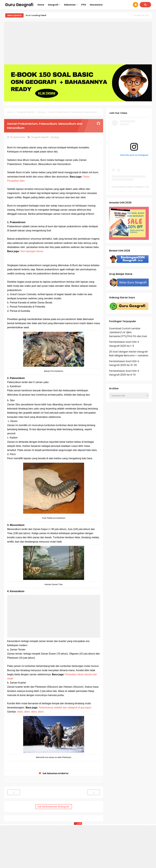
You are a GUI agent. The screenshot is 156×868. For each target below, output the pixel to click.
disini (41, 712)
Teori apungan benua (32, 251)
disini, (20, 712)
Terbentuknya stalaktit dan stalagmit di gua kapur (66, 708)
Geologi (55, 137)
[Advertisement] (78, 43)
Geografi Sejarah (40, 137)
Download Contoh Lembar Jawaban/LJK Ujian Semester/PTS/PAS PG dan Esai (128, 332)
